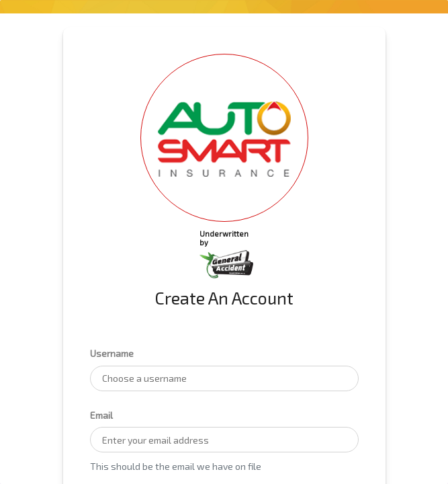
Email (101, 415)
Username (112, 353)
